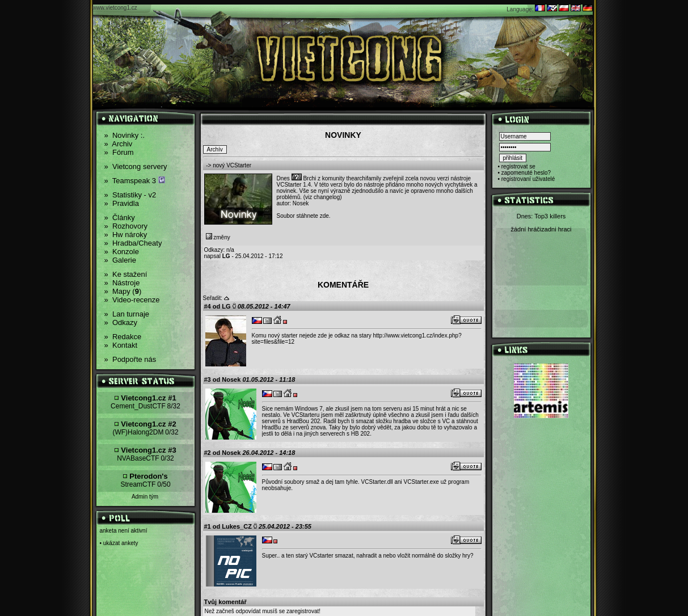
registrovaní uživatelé (528, 179)
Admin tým (145, 497)
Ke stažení (126, 274)
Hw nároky (126, 235)
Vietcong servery (136, 166)
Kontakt (121, 345)
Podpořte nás (130, 359)
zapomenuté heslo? (526, 173)
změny (218, 237)
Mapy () (123, 291)
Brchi (309, 178)
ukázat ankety (121, 543)
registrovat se (518, 166)
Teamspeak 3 (135, 181)
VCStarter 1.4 (294, 185)
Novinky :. (125, 135)
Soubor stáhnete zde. (304, 216)
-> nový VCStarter (229, 165)
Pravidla (122, 203)
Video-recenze (132, 300)
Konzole (122, 252)
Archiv (119, 144)
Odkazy (121, 322)
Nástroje (122, 283)
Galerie (120, 260)
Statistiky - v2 (130, 195)
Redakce (123, 337)
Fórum (119, 152)
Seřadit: (213, 298)
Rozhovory (126, 226)
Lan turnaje (127, 314)
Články (120, 218)
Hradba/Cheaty (133, 243)
